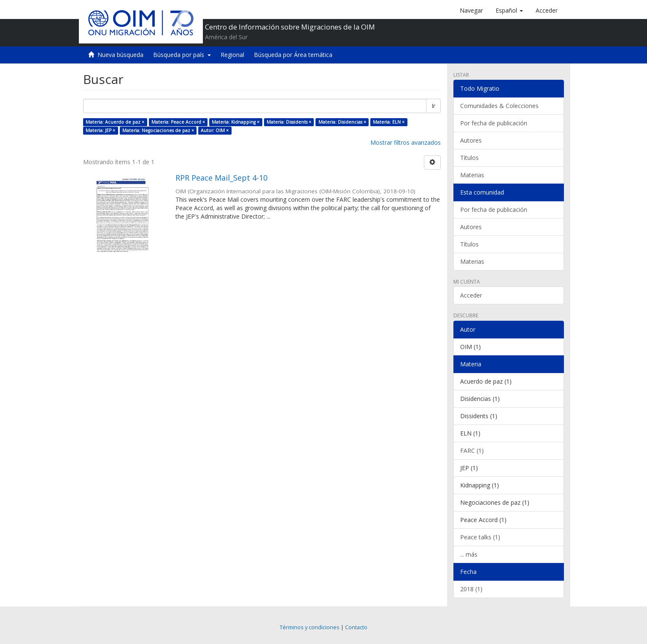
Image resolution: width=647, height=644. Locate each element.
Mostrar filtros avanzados (406, 142)
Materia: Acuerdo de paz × (115, 122)
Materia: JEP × (100, 130)
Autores (471, 140)
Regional (232, 55)
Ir (433, 106)
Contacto (356, 627)
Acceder (471, 295)
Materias (472, 175)
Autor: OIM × (215, 130)
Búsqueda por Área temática (293, 55)
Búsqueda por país (182, 55)
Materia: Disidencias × (342, 122)
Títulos (469, 158)
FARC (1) (472, 451)
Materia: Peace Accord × (178, 122)
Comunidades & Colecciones (499, 106)
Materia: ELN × (389, 122)
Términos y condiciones (310, 627)
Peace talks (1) (480, 537)
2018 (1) (471, 589)
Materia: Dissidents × (289, 122)
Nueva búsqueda (120, 55)
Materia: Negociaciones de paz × (158, 130)
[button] (509, 11)
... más (469, 554)
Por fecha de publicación (494, 123)
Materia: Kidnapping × (236, 122)
